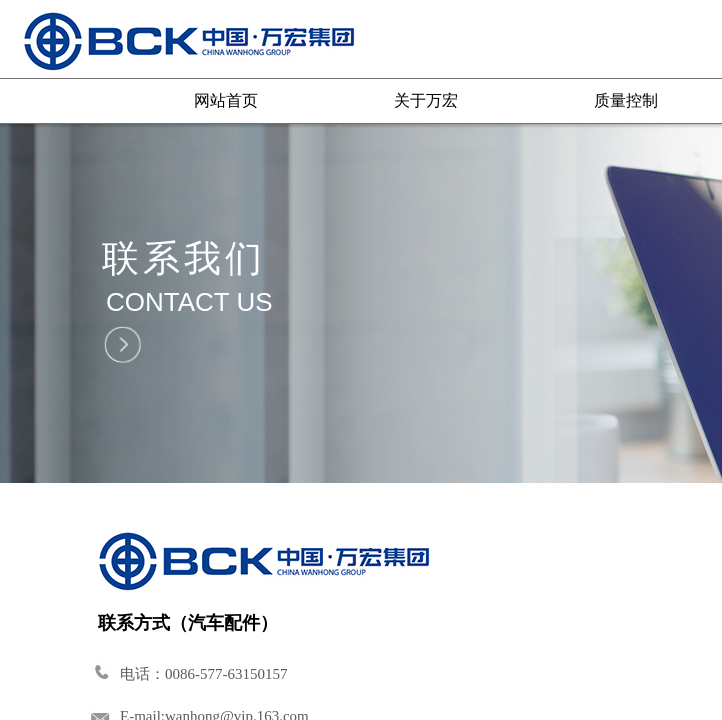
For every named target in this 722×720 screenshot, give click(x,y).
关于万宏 (426, 100)
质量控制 (626, 100)
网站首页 (226, 100)
